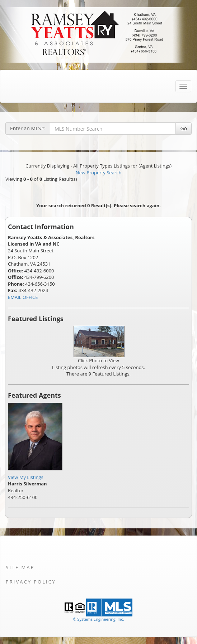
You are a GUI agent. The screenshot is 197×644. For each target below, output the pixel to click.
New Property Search (99, 173)
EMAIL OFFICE (23, 297)
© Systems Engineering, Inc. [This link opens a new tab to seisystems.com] (98, 619)
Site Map (20, 567)
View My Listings (26, 477)
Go (184, 128)
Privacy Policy (31, 582)
